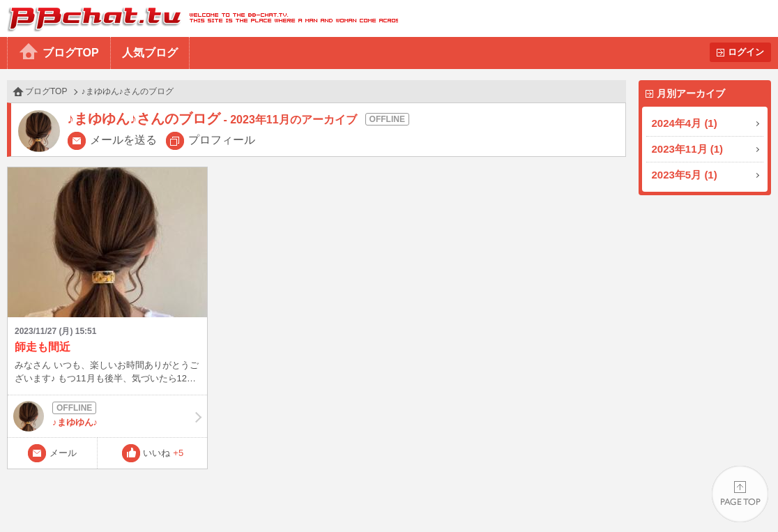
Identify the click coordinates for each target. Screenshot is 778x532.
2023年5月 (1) (685, 175)
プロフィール (222, 140)
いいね (163, 453)
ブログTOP (71, 53)
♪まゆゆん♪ (107, 416)
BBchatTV (199, 18)
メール (63, 453)
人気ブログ (150, 53)
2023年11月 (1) (688, 149)
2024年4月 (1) (685, 123)
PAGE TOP (740, 494)
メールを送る (123, 140)
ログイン (746, 52)
